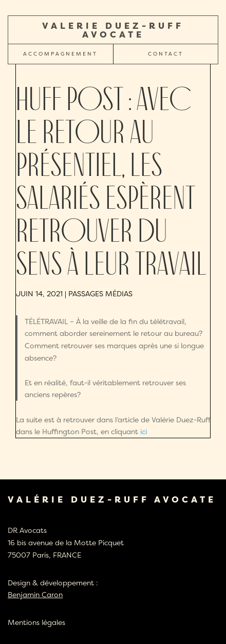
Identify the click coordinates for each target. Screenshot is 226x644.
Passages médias (100, 293)
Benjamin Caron (35, 594)
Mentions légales (36, 622)
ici (144, 431)
